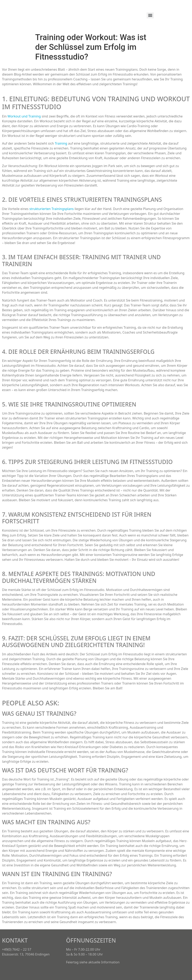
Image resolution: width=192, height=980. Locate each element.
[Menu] (150, 15)
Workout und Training (24, 116)
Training (61, 143)
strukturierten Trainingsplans (52, 209)
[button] (131, 938)
